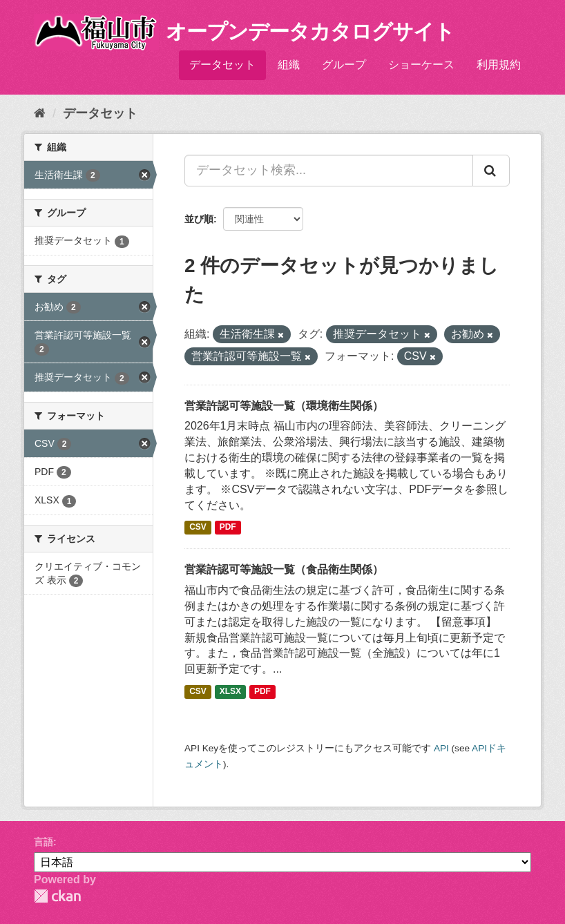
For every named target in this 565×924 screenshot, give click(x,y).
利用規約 (499, 65)
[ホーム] (40, 113)
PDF (228, 527)
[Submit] (491, 171)
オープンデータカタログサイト (310, 31)
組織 (289, 65)
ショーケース (421, 65)
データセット (222, 65)
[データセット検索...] (329, 171)
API (441, 748)
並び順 (199, 219)
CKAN (57, 896)
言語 (44, 842)
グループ (344, 65)
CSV (198, 527)
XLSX (230, 691)
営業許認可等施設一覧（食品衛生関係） (284, 569)
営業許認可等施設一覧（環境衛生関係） (284, 406)
